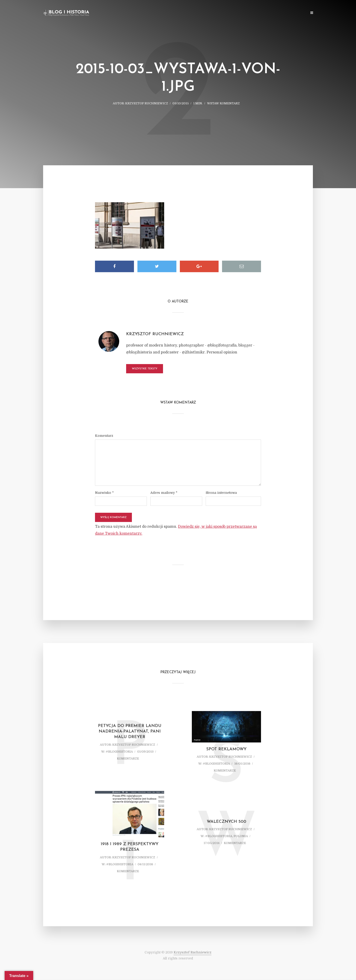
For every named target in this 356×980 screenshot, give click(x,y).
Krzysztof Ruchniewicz (147, 103)
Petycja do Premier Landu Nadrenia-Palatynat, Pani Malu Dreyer (130, 732)
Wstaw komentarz (223, 103)
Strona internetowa (221, 493)
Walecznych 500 (227, 822)
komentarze (128, 758)
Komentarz (104, 436)
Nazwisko (104, 493)
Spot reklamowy (226, 749)
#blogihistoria (119, 752)
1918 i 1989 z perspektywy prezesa (130, 847)
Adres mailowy (164, 493)
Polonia (241, 836)
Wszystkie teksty (145, 369)
